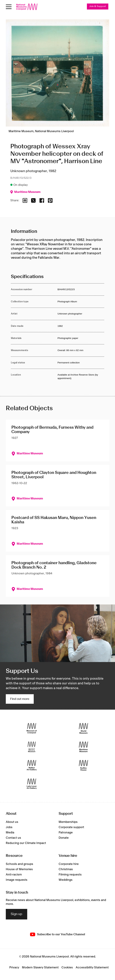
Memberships (68, 822)
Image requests (17, 880)
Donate (64, 838)
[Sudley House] (83, 765)
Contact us (13, 838)
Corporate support (71, 827)
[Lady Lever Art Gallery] (32, 784)
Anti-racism (14, 875)
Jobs (9, 827)
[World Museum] (83, 728)
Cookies (67, 968)
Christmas (66, 869)
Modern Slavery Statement (40, 968)
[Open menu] (9, 7)
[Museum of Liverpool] (32, 728)
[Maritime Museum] (83, 747)
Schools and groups (19, 864)
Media (10, 833)
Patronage (66, 833)
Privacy (14, 968)
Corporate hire (69, 864)
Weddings (66, 880)
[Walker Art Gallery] (32, 765)
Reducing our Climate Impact (26, 843)
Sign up (17, 914)
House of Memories (19, 869)
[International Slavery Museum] (32, 747)
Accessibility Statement (92, 968)
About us (12, 822)
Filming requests (70, 875)
